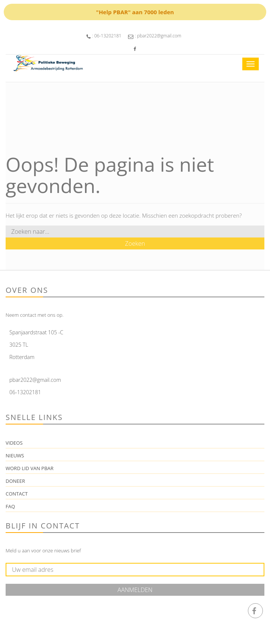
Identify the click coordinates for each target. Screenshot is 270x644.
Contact (17, 494)
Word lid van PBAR (30, 468)
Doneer (15, 481)
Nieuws (15, 456)
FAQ (10, 506)
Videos (14, 443)
